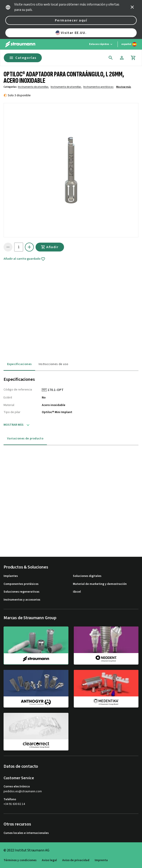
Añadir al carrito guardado (24, 259)
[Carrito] (133, 58)
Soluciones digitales (87, 576)
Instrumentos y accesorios (22, 600)
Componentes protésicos (21, 584)
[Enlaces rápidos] (101, 44)
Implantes (11, 576)
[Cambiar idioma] (129, 44)
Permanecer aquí (71, 20)
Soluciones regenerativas (21, 592)
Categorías (23, 58)
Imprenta (101, 860)
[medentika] (106, 689)
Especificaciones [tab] (19, 364)
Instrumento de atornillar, (33, 87)
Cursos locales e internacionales (26, 833)
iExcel (77, 592)
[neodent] (106, 645)
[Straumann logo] (20, 44)
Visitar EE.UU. (71, 33)
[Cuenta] (122, 58)
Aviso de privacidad (76, 860)
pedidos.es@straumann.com (23, 792)
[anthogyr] (36, 689)
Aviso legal (49, 860)
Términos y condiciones (20, 860)
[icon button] (132, 7)
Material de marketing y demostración (100, 584)
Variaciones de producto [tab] (25, 439)
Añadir (50, 247)
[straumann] (36, 646)
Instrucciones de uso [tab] (53, 364)
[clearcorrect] (36, 732)
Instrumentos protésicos (98, 87)
